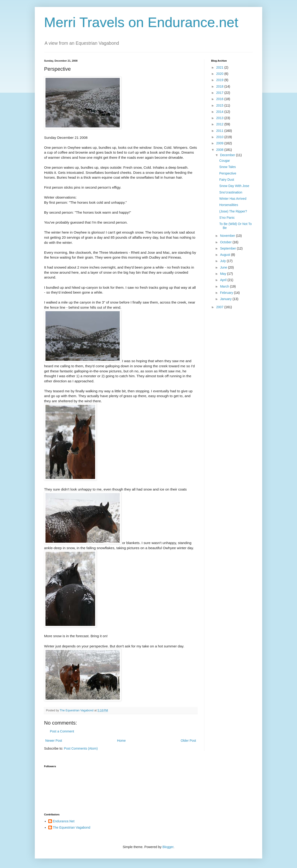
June (224, 267)
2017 (220, 93)
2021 (220, 67)
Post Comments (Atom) (81, 748)
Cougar (225, 161)
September (228, 248)
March (225, 286)
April (224, 280)
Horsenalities (229, 205)
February (227, 293)
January (226, 299)
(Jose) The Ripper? (233, 211)
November (228, 236)
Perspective (228, 173)
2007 (220, 307)
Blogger (168, 847)
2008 (220, 150)
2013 (220, 118)
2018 (220, 86)
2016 (220, 99)
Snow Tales (228, 167)
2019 (220, 80)
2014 (220, 112)
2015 (220, 105)
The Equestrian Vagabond (72, 827)
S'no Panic (227, 218)
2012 (220, 124)
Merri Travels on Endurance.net (141, 22)
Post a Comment (62, 731)
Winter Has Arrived (233, 199)
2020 (220, 74)
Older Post (188, 741)
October (226, 242)
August (225, 255)
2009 (220, 143)
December (228, 155)
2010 (220, 137)
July (223, 261)
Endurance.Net (64, 821)
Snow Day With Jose (234, 186)
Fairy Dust (227, 180)
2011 (220, 131)
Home (121, 741)
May (223, 274)
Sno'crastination (231, 192)
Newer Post (54, 741)
